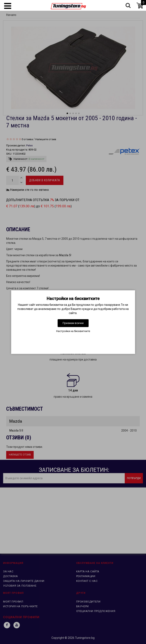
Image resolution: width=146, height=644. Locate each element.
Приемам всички (73, 323)
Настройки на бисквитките (73, 331)
